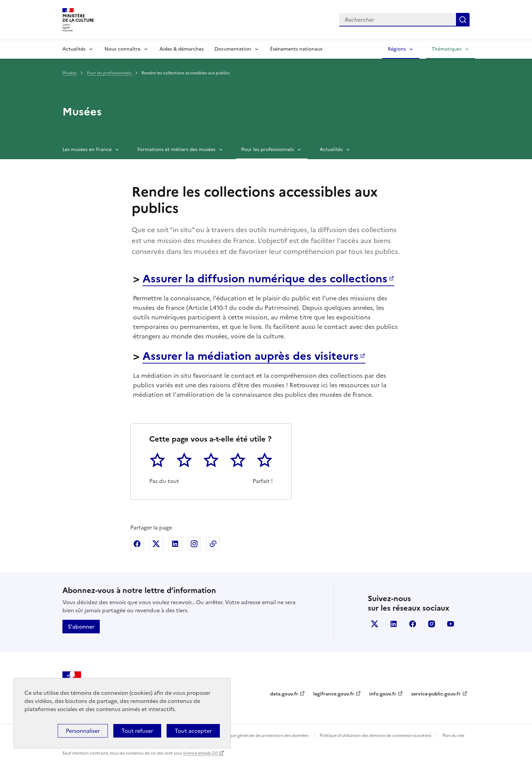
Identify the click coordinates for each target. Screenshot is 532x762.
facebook (413, 624)
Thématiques (446, 49)
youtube (451, 624)
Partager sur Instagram (194, 544)
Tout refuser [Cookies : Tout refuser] (137, 731)
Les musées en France (87, 150)
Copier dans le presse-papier (213, 544)
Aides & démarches (182, 49)
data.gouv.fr (284, 694)
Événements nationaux (296, 49)
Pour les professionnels (110, 73)
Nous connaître (122, 49)
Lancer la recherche (463, 20)
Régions (397, 49)
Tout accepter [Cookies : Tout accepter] (193, 731)
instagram (432, 624)
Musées (70, 73)
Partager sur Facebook (137, 544)
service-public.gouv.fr (436, 694)
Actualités (74, 49)
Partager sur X (156, 544)
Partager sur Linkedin (175, 544)
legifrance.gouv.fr (334, 694)
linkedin (394, 624)
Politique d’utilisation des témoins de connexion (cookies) (375, 736)
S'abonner (81, 627)
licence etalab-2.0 (200, 753)
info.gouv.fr (383, 694)
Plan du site (453, 736)
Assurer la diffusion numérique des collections (265, 279)
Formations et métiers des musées (176, 150)
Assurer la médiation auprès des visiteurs (251, 356)
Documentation (233, 49)
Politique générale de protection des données (264, 736)
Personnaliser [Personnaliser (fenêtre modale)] (83, 731)
